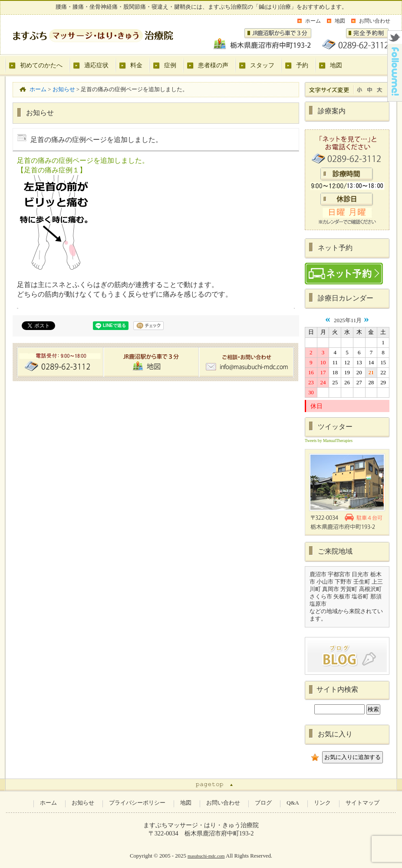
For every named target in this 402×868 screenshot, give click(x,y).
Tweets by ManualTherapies (329, 441)
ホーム (313, 21)
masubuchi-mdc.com (206, 856)
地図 (340, 21)
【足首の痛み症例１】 (52, 170)
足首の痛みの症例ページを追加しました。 (83, 160)
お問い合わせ (375, 21)
